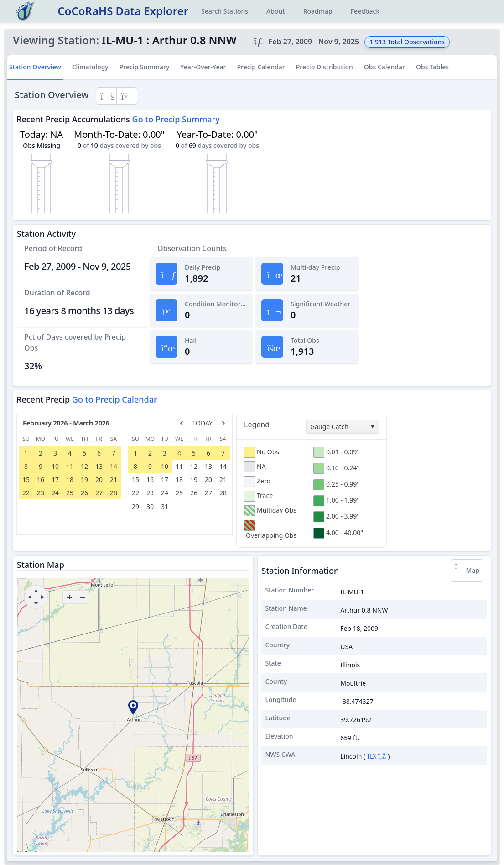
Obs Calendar (384, 67)
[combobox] (343, 427)
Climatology (90, 67)
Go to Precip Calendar (115, 399)
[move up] (36, 591)
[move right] (42, 597)
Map (467, 570)
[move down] (36, 603)
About (276, 11)
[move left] (30, 597)
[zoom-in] (69, 597)
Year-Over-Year (203, 67)
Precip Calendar (261, 67)
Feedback (365, 11)
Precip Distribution (325, 67)
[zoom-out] (83, 597)
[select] (372, 427)
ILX (377, 756)
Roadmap (318, 11)
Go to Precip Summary (176, 119)
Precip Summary (145, 67)
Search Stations (225, 11)
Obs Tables (432, 67)
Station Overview (35, 67)
